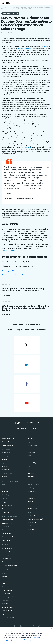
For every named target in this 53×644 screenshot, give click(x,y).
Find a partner (6, 552)
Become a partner (7, 555)
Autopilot (5, 477)
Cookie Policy (36, 637)
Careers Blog (6, 583)
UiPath (31, 529)
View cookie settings (24, 640)
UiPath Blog (31, 488)
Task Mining (31, 473)
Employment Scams (8, 617)
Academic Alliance (7, 506)
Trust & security (7, 594)
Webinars (30, 502)
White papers (31, 498)
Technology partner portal (10, 565)
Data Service (31, 439)
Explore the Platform (8, 439)
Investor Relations (7, 590)
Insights (30, 442)
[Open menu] (51, 3)
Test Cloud (31, 477)
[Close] (52, 628)
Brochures (30, 505)
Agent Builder (6, 456)
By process (5, 491)
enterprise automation (25, 49)
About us (5, 573)
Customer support (8, 445)
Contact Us (22, 429)
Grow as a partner (7, 558)
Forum (4, 530)
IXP (28, 449)
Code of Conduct (7, 611)
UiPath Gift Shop (7, 604)
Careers (4, 580)
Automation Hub (7, 470)
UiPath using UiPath (8, 597)
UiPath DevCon (32, 526)
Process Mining (32, 463)
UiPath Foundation (7, 607)
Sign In (33, 429)
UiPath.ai (4, 577)
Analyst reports (32, 491)
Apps (3, 463)
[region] (26, 636)
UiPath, (46, 47)
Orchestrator (31, 459)
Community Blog (7, 533)
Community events (8, 537)
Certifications (6, 509)
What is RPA (5, 512)
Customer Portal (7, 523)
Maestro (30, 456)
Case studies (31, 495)
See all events (32, 533)
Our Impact (5, 600)
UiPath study (27, 148)
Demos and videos (33, 508)
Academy (5, 502)
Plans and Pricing (7, 442)
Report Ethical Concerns (9, 614)
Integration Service (33, 445)
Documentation (7, 527)
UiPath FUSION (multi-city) (35, 519)
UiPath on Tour (32, 523)
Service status (6, 540)
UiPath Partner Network (9, 548)
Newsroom (5, 587)
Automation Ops (7, 473)
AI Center (5, 459)
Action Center (6, 453)
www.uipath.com (8, 250)
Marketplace (31, 452)
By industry (5, 488)
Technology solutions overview (11, 495)
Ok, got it (9, 640)
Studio (29, 470)
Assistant (5, 466)
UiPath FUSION (32, 516)
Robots (30, 466)
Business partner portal (9, 562)
